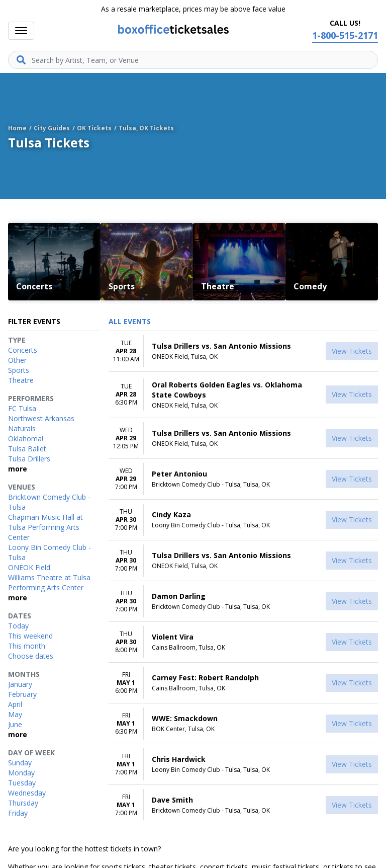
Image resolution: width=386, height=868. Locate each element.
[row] (243, 351)
